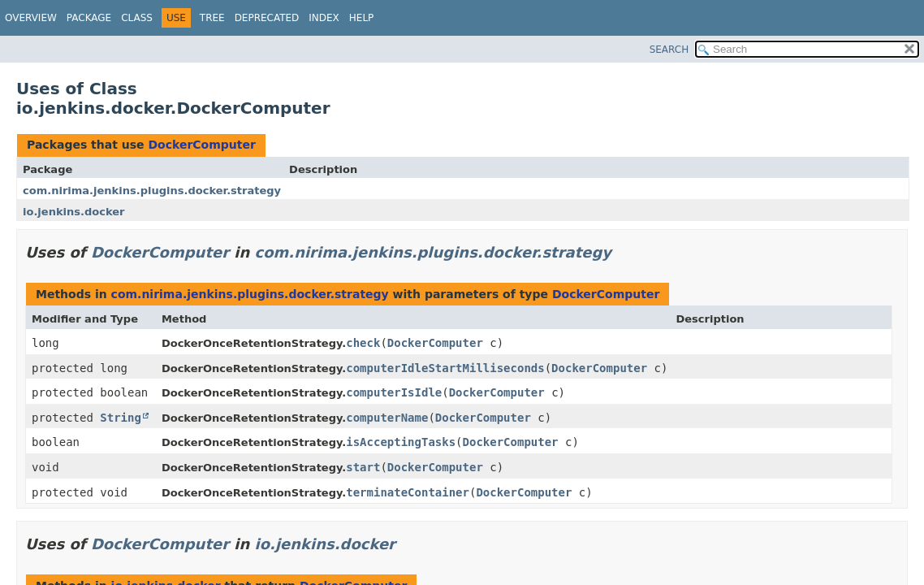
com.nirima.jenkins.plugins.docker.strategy (152, 191)
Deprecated (267, 18)
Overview (31, 18)
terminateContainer (408, 492)
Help (362, 18)
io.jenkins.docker (74, 212)
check (363, 343)
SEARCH (669, 50)
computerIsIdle (394, 392)
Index (324, 18)
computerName (387, 418)
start (363, 467)
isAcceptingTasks (401, 442)
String (121, 418)
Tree (212, 18)
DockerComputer (201, 145)
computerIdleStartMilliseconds (445, 368)
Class (137, 18)
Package (89, 18)
